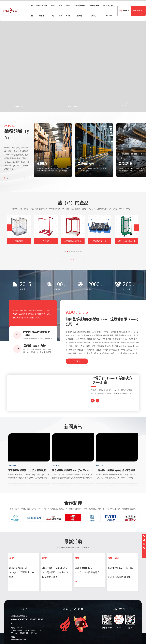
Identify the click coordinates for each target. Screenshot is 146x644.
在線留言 (122, 15)
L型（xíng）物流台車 (127, 241)
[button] (18, 106)
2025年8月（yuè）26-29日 (55, 570)
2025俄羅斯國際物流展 (119, 579)
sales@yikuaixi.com (18, 642)
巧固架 (46, 241)
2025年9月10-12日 (84, 570)
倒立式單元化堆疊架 (73, 241)
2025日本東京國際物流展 (87, 574)
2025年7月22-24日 (18, 570)
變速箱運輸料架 (100, 241)
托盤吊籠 (19, 241)
